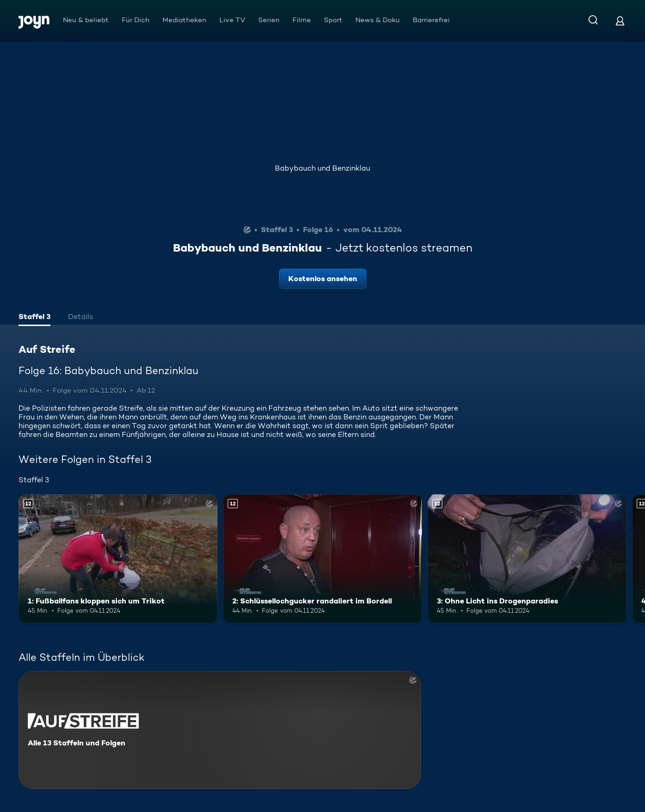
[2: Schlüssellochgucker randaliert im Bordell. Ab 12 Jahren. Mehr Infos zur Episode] (322, 559)
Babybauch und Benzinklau (322, 168)
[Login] (620, 21)
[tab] (34, 318)
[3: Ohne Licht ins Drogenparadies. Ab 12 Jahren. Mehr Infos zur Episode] (527, 559)
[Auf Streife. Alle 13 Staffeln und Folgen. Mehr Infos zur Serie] (220, 730)
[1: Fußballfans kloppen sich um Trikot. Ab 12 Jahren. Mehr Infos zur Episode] (118, 559)
